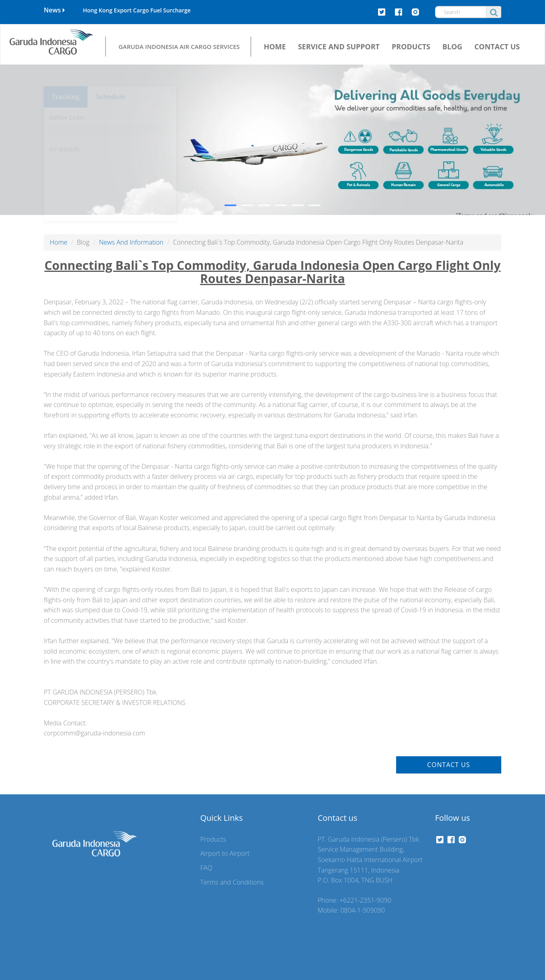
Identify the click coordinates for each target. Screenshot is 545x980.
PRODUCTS (411, 47)
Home (59, 242)
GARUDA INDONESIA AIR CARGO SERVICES (179, 46)
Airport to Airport (225, 853)
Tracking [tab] (66, 82)
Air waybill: (65, 135)
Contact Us (448, 765)
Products (213, 839)
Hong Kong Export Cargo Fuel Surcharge (137, 10)
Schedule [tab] (111, 82)
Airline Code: (67, 103)
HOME (275, 47)
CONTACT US (497, 47)
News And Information (131, 242)
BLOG (452, 47)
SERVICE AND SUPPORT (339, 47)
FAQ (206, 868)
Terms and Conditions (232, 882)
